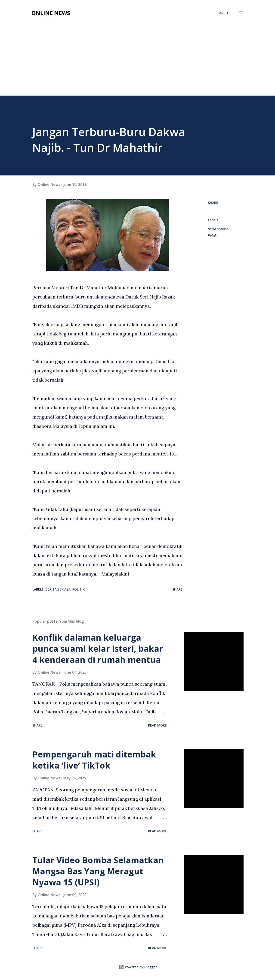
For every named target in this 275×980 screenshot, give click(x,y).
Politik (212, 235)
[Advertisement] (137, 61)
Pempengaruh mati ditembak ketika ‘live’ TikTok (94, 760)
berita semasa (218, 229)
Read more (157, 725)
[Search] (222, 13)
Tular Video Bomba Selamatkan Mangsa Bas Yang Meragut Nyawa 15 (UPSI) (98, 871)
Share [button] (213, 203)
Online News (51, 13)
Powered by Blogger (138, 967)
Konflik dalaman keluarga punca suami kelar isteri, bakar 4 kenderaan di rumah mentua (98, 649)
